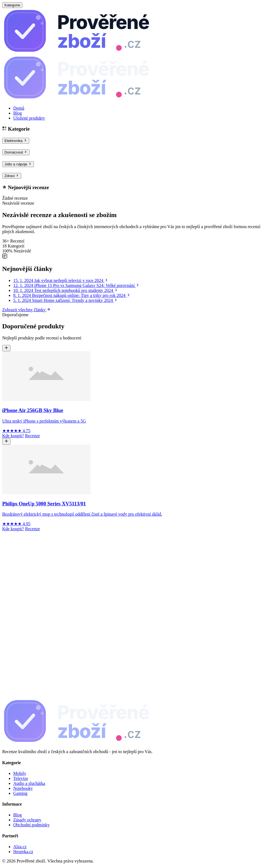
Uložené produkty (29, 118)
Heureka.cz (23, 852)
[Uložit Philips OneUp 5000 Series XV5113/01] (6, 441)
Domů (19, 108)
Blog (18, 113)
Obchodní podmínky (31, 825)
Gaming (20, 793)
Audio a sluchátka (29, 783)
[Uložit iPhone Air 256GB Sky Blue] (6, 348)
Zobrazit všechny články (26, 310)
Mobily (20, 773)
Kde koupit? (13, 436)
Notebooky (23, 788)
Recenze (33, 436)
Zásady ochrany (27, 820)
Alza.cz (20, 847)
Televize (21, 778)
